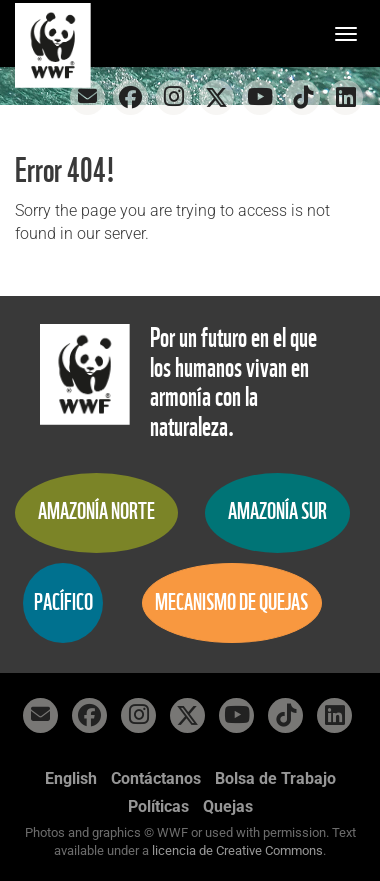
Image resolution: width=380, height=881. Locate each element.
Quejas (228, 806)
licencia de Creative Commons (237, 850)
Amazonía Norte (96, 511)
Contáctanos (156, 778)
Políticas (158, 806)
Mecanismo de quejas (231, 602)
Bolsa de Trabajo (275, 778)
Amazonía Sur (277, 511)
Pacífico (63, 602)
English (71, 778)
